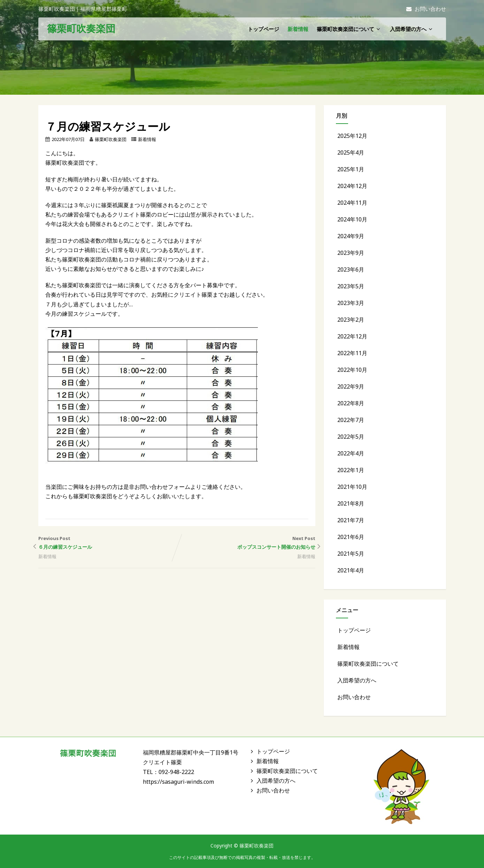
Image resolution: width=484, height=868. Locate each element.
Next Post (246, 543)
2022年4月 (351, 453)
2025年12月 (352, 136)
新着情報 (298, 29)
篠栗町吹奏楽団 (81, 28)
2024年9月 (351, 236)
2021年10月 (352, 487)
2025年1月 (351, 169)
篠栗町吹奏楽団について (349, 29)
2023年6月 (351, 269)
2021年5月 (351, 554)
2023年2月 (351, 320)
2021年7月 (351, 520)
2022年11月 (352, 353)
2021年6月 (351, 537)
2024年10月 (352, 219)
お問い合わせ (426, 9)
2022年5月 (351, 437)
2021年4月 (351, 570)
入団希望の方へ (412, 29)
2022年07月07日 (68, 139)
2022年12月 (352, 336)
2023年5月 (351, 286)
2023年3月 (351, 303)
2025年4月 (351, 153)
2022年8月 (351, 403)
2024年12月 (352, 186)
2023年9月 (351, 253)
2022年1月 (351, 470)
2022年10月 (352, 370)
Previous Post (108, 543)
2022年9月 (351, 386)
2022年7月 (351, 420)
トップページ (263, 29)
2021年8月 (351, 503)
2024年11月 (352, 203)
